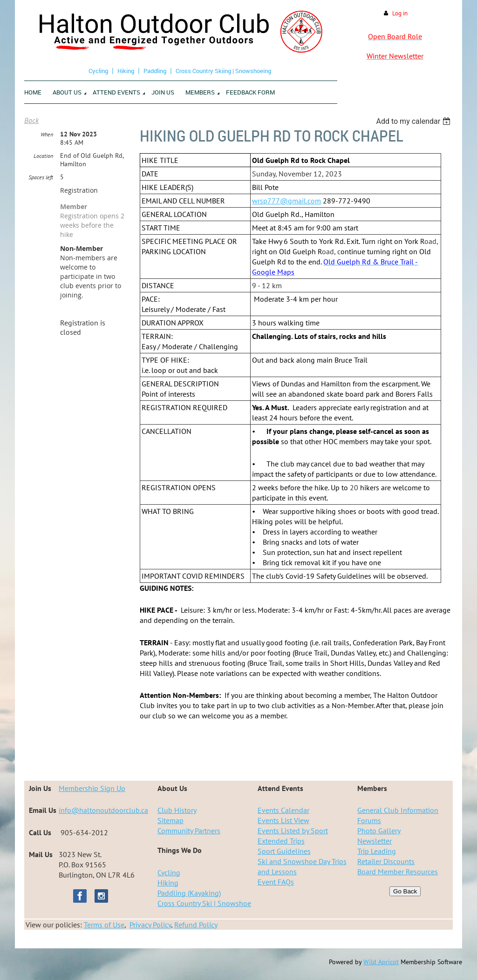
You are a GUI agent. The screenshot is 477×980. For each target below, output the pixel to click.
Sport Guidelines (284, 851)
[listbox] (414, 121)
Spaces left (41, 177)
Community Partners (189, 831)
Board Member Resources (398, 872)
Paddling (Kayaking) (189, 893)
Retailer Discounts (386, 861)
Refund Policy (196, 925)
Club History (177, 810)
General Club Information (398, 810)
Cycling (98, 71)
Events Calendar (283, 810)
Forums (369, 820)
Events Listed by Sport (293, 831)
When (47, 134)
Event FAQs (276, 882)
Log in (400, 13)
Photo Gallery (379, 831)
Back (31, 120)
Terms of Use (104, 925)
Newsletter (375, 841)
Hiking (126, 71)
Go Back (405, 891)
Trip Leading (377, 851)
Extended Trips (281, 841)
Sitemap (170, 820)
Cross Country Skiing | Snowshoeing (223, 71)
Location (43, 156)
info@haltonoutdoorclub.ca (103, 810)
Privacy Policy (150, 925)
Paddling (155, 71)
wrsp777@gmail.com (286, 201)
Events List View (283, 820)
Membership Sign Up (92, 788)
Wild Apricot (381, 962)
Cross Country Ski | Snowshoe (204, 903)
